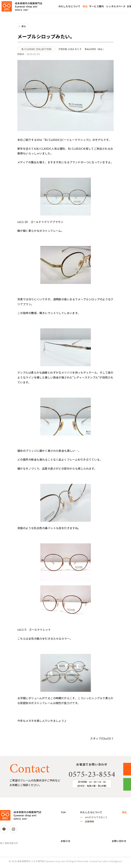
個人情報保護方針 (9, 844)
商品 (85, 6)
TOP (63, 813)
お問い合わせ (118, 844)
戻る (24, 26)
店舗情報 (89, 823)
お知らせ (66, 844)
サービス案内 (96, 6)
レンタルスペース (116, 6)
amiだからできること (96, 818)
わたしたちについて (69, 6)
